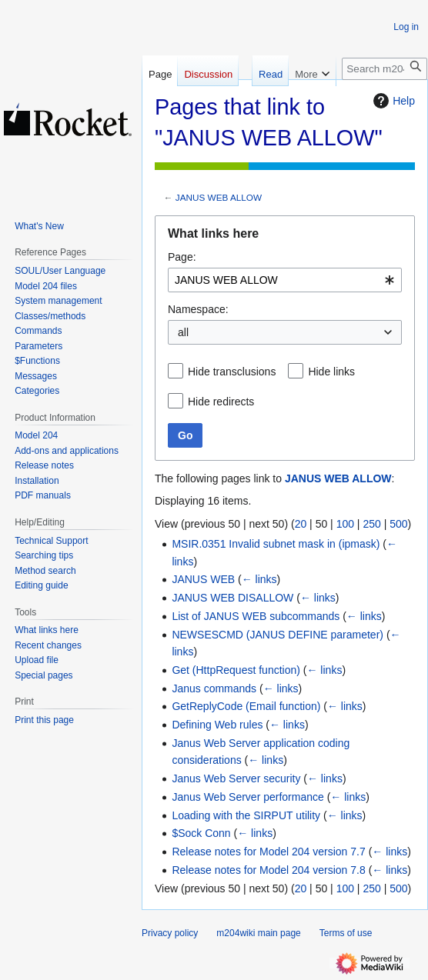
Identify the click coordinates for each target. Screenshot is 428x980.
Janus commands (214, 688)
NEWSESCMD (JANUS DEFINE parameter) (278, 635)
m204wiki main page (258, 933)
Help (392, 101)
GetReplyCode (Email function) (246, 706)
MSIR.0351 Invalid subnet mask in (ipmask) (276, 544)
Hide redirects (221, 402)
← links (259, 579)
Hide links (331, 372)
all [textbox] (183, 332)
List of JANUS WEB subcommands (256, 616)
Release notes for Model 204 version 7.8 (268, 870)
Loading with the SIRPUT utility (246, 815)
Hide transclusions (232, 372)
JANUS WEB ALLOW (219, 197)
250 (371, 524)
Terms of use (346, 933)
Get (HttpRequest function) (236, 670)
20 (301, 524)
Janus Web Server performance (247, 797)
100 (345, 524)
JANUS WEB (203, 579)
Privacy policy (170, 933)
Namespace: (198, 309)
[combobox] (285, 280)
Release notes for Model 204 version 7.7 (268, 852)
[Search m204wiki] (385, 69)
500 (398, 524)
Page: (182, 257)
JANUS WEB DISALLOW (232, 598)
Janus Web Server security (236, 778)
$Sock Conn (201, 833)
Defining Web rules (217, 725)
